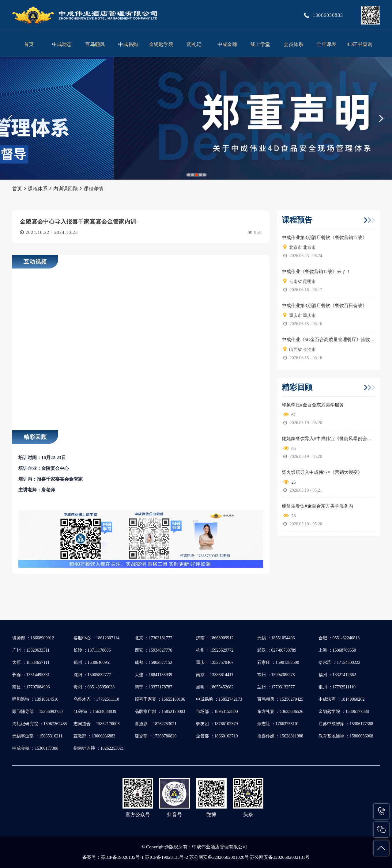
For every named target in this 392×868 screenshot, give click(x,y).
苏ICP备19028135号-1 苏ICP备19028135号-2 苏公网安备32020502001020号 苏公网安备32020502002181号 (205, 857)
